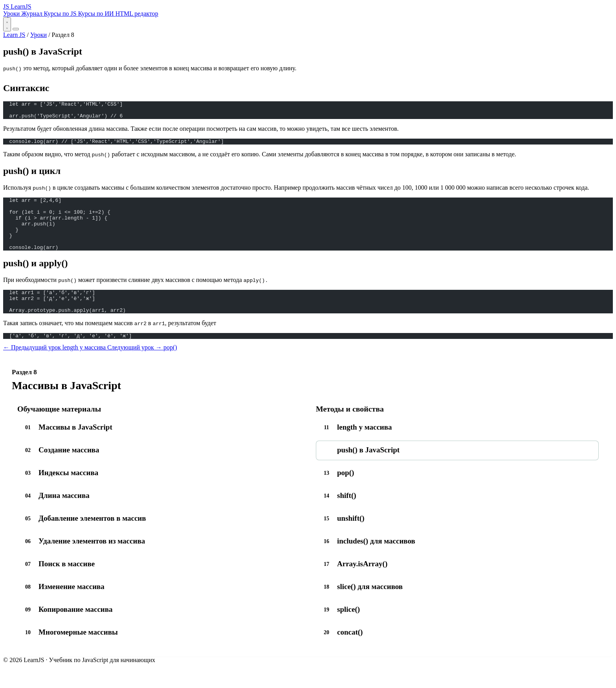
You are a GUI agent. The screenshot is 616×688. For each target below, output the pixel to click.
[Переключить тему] (7, 24)
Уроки (12, 14)
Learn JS (14, 35)
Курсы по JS (61, 14)
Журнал (32, 14)
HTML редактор (137, 14)
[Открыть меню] (16, 29)
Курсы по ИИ (97, 14)
